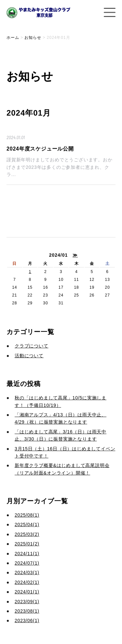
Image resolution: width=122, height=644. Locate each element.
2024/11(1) (27, 554)
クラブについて (32, 346)
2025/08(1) (27, 515)
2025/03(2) (27, 534)
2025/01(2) (27, 544)
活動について (29, 356)
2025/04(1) (27, 524)
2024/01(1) (27, 592)
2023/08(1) (27, 611)
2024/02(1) (27, 582)
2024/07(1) (27, 563)
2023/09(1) (27, 602)
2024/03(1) (27, 572)
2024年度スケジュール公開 (40, 149)
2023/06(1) (27, 620)
